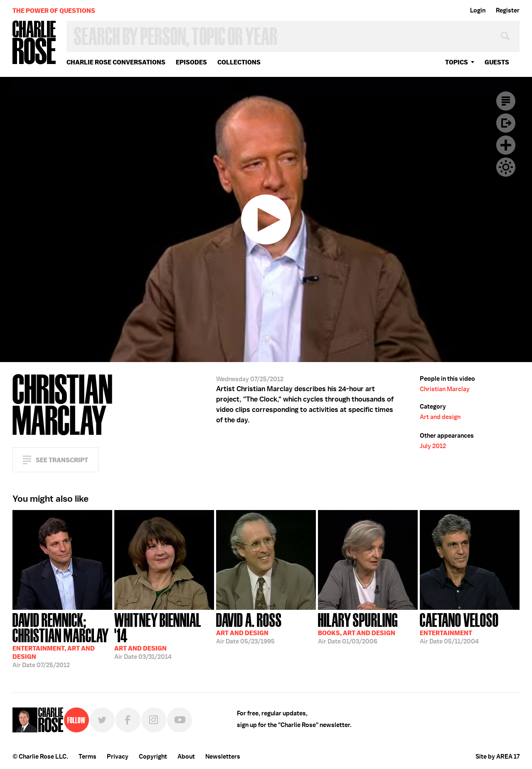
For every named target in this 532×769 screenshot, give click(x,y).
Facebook (128, 720)
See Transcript (62, 460)
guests (497, 62)
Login (478, 10)
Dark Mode (506, 167)
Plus (506, 145)
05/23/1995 (249, 628)
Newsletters (223, 757)
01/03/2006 (358, 628)
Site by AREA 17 (498, 757)
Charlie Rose (34, 43)
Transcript (506, 101)
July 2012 (433, 446)
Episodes (191, 62)
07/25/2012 (62, 640)
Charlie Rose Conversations (116, 62)
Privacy (118, 757)
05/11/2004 (459, 628)
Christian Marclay (445, 389)
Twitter (102, 720)
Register (508, 10)
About (186, 757)
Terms (87, 757)
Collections (239, 62)
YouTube (180, 720)
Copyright (153, 757)
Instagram (154, 720)
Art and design (440, 417)
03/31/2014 (164, 635)
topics (457, 62)
